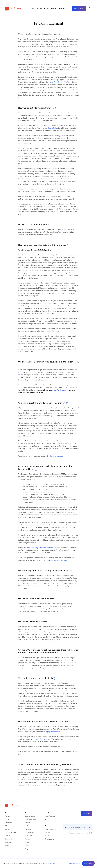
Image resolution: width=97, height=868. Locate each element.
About (47, 813)
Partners (54, 9)
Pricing (46, 9)
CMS (32, 9)
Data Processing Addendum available (40, 548)
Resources (63, 9)
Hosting (39, 9)
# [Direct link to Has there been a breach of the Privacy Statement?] (69, 721)
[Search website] (90, 8)
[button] (88, 863)
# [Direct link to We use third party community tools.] (55, 678)
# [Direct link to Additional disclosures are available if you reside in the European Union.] (36, 469)
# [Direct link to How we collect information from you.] (56, 108)
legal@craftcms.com (60, 390)
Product (7, 813)
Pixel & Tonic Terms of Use (58, 82)
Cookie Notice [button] (52, 863)
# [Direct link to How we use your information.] (49, 224)
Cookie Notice (53, 128)
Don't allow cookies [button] (74, 863)
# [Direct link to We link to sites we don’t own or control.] (58, 599)
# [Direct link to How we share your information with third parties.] (68, 245)
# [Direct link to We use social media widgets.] (49, 622)
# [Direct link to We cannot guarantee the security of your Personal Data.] (75, 571)
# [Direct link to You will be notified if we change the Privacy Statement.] (73, 764)
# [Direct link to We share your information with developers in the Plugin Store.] (19, 365)
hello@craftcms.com (56, 456)
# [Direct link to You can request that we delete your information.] (67, 403)
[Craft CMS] (14, 8)
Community (48, 826)
